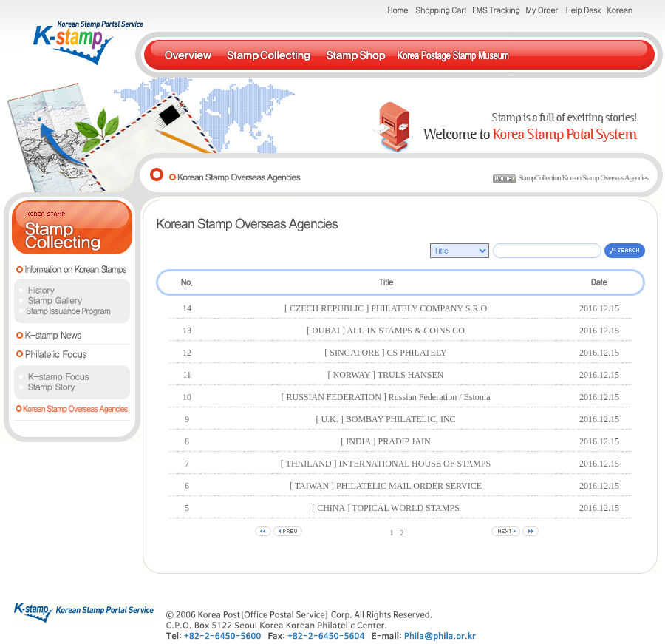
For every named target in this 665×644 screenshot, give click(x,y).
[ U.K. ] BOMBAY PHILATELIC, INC (385, 419)
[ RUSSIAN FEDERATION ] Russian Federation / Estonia (386, 397)
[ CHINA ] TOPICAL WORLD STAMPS (386, 508)
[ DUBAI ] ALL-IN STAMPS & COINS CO (386, 331)
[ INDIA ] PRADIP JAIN (386, 441)
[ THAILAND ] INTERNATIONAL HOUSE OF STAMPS (386, 464)
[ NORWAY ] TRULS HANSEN (386, 375)
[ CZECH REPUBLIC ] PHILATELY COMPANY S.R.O (386, 308)
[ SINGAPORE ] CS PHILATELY (385, 353)
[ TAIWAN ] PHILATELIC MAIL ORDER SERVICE (386, 486)
